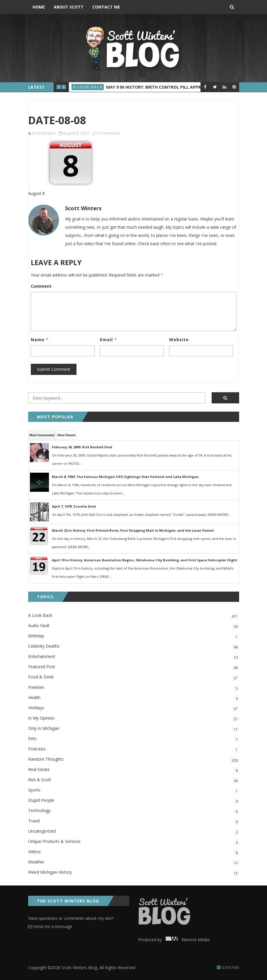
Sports (134, 790)
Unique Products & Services (134, 842)
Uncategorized (134, 832)
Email (108, 340)
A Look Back (88, 87)
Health (134, 698)
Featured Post (134, 667)
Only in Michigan (134, 729)
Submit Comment (54, 369)
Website (179, 340)
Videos (134, 852)
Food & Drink (134, 677)
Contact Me (106, 7)
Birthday (134, 636)
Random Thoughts (134, 760)
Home (39, 7)
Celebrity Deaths (134, 647)
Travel (134, 821)
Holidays (134, 708)
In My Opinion (134, 719)
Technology (134, 811)
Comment (41, 286)
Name (40, 340)
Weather (134, 862)
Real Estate (134, 770)
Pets (134, 739)
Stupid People (134, 801)
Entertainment (134, 657)
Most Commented (42, 435)
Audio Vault (134, 626)
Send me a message (50, 926)
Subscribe (228, 968)
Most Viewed (66, 435)
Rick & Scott (134, 780)
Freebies (134, 688)
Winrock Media (186, 940)
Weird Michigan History (134, 873)
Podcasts (134, 749)
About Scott (69, 7)
